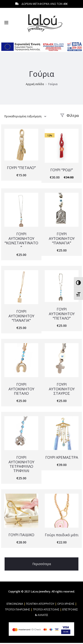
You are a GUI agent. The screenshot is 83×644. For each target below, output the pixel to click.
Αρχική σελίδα (35, 84)
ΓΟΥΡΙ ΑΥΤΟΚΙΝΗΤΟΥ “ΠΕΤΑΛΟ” (61, 313)
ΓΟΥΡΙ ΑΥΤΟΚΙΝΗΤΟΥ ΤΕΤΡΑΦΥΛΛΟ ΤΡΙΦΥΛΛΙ (21, 463)
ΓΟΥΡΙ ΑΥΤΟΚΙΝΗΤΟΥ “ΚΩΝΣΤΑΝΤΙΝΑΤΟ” (21, 240)
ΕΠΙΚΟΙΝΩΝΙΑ (15, 604)
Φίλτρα (69, 116)
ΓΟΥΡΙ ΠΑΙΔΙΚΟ (21, 534)
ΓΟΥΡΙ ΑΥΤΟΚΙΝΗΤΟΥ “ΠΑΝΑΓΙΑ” (61, 238)
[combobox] (25, 116)
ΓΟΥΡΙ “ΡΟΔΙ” (61, 170)
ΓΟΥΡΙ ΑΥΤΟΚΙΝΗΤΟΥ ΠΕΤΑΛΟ (21, 388)
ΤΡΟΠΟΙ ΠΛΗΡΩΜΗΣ (18, 610)
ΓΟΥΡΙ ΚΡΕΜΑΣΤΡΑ (61, 457)
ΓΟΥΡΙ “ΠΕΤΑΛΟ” (21, 168)
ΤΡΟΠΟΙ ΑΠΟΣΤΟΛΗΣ (46, 610)
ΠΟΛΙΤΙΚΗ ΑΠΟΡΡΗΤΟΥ (40, 604)
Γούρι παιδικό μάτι (61, 534)
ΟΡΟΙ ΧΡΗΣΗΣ (66, 604)
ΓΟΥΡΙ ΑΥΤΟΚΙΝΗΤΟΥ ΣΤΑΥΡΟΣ (61, 388)
